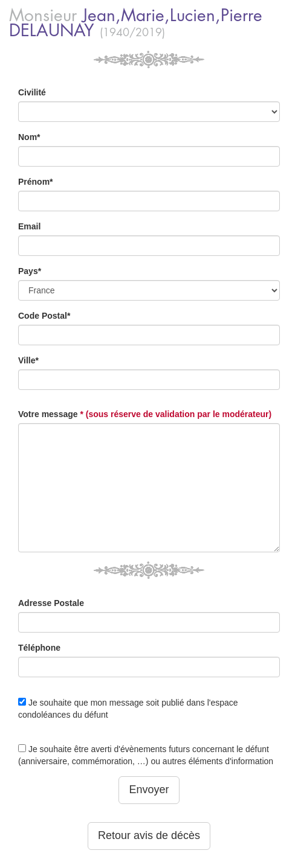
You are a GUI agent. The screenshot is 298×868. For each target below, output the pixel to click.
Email (29, 226)
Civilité (32, 92)
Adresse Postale (51, 603)
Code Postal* (44, 316)
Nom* (29, 137)
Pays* (30, 271)
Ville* (28, 360)
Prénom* (36, 182)
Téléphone (39, 648)
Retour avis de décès (149, 835)
